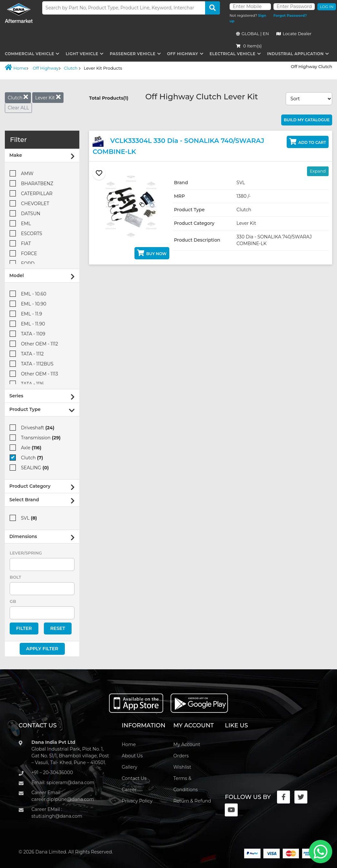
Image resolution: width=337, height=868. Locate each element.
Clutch (71, 68)
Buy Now (152, 253)
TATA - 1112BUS (32, 364)
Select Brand (42, 500)
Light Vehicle (82, 54)
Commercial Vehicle (30, 54)
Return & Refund (192, 801)
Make (42, 156)
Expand (318, 171)
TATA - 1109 (27, 334)
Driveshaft (32, 428)
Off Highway (183, 54)
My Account (187, 744)
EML (20, 223)
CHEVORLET (30, 203)
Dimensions (42, 537)
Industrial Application (295, 54)
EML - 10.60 (28, 294)
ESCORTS (26, 233)
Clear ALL (18, 108)
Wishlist (182, 767)
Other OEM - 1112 (34, 344)
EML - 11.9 (26, 314)
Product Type (42, 410)
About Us (132, 756)
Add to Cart (308, 142)
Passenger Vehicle (133, 54)
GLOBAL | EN (253, 34)
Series (42, 397)
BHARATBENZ (31, 183)
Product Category (42, 487)
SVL (23, 518)
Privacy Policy (137, 801)
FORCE (23, 253)
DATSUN (25, 213)
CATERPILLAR (31, 193)
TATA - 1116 (27, 384)
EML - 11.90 (27, 324)
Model (42, 276)
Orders (181, 756)
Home (16, 67)
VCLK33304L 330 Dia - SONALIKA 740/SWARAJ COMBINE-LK (178, 146)
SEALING (29, 468)
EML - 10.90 (28, 304)
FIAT (20, 243)
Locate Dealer (294, 34)
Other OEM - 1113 (34, 374)
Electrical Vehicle (233, 54)
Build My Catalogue (307, 120)
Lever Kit (48, 97)
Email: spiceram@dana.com (63, 783)
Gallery (129, 767)
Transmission (35, 438)
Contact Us (134, 778)
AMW (22, 173)
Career (129, 790)
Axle (25, 448)
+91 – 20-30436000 (52, 773)
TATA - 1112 (27, 354)
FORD (22, 263)
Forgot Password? (290, 15)
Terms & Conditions (185, 784)
